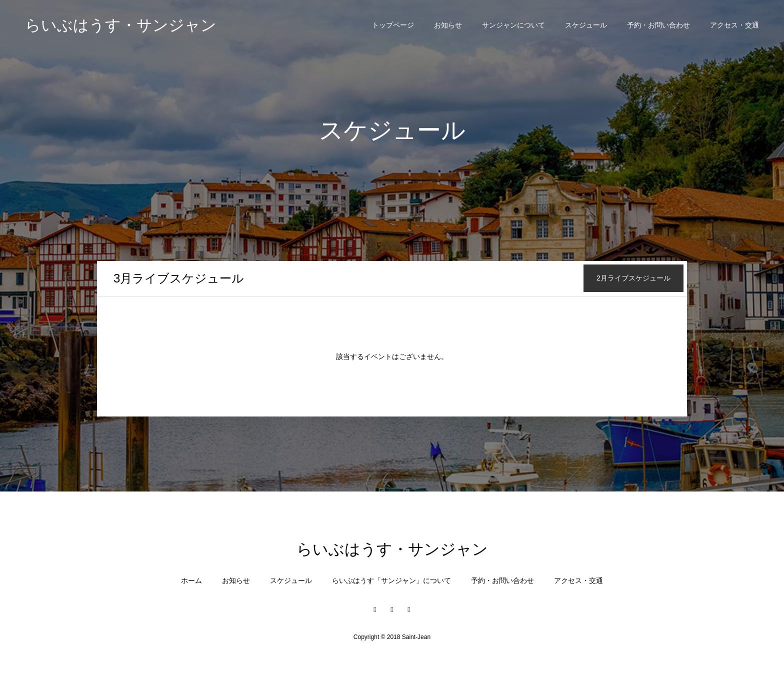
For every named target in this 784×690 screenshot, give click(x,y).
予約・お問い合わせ (658, 25)
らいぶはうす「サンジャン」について (391, 580)
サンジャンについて (513, 25)
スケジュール (586, 25)
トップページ (393, 25)
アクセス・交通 (734, 25)
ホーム (191, 580)
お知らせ (448, 25)
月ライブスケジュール (179, 278)
